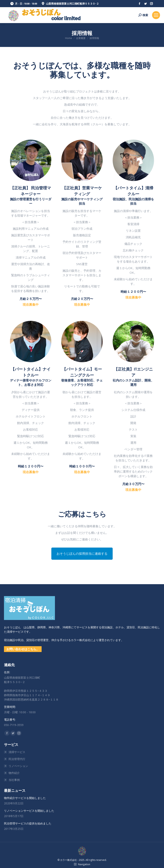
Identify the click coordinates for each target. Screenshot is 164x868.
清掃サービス (17, 752)
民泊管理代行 (17, 759)
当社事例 (14, 780)
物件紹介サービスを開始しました (25, 798)
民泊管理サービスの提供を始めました (28, 823)
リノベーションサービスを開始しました (29, 811)
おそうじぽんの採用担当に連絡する (82, 554)
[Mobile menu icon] (156, 15)
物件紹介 (14, 773)
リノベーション (18, 766)
